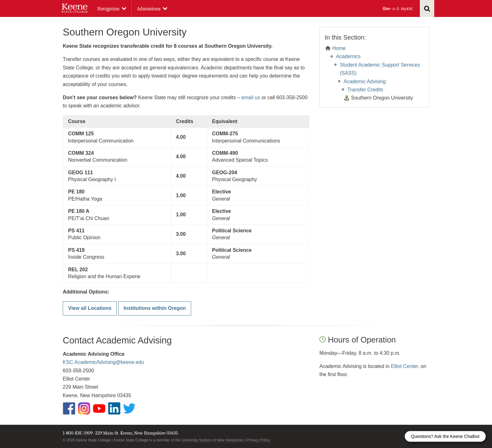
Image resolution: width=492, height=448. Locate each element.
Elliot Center (404, 366)
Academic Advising (365, 81)
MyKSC (407, 9)
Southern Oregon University (382, 98)
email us (251, 97)
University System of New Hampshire (212, 440)
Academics (348, 56)
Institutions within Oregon (155, 308)
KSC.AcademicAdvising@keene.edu (103, 362)
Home (339, 48)
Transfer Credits (365, 90)
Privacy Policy (258, 440)
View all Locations (90, 308)
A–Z (396, 9)
